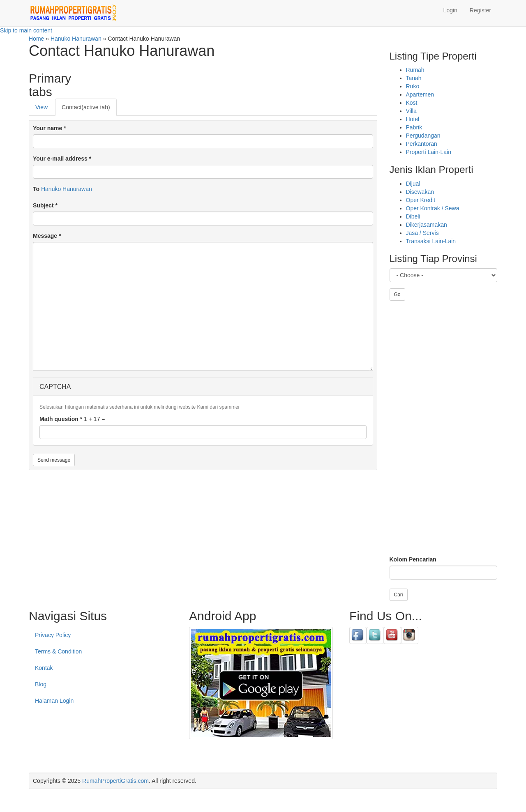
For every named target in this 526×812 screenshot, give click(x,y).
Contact (86, 107)
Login (450, 10)
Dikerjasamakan (427, 225)
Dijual (413, 184)
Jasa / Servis (422, 233)
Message (47, 236)
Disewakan (420, 192)
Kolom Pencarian (413, 559)
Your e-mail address (62, 159)
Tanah (414, 78)
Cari (399, 595)
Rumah (415, 70)
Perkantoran (422, 144)
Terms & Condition (58, 651)
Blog (41, 684)
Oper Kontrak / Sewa (433, 208)
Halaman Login (54, 701)
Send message (54, 460)
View (42, 107)
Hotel (413, 119)
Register (480, 10)
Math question (61, 419)
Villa (411, 111)
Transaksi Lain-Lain (431, 241)
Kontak (44, 668)
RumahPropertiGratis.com (115, 781)
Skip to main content (26, 30)
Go (397, 294)
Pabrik (414, 127)
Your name (50, 128)
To (36, 189)
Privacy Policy (53, 635)
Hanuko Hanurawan (67, 189)
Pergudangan (423, 136)
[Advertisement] (444, 428)
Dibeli (413, 216)
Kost (412, 103)
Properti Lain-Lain (429, 152)
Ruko (413, 86)
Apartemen (420, 94)
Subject (45, 205)
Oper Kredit (421, 200)
